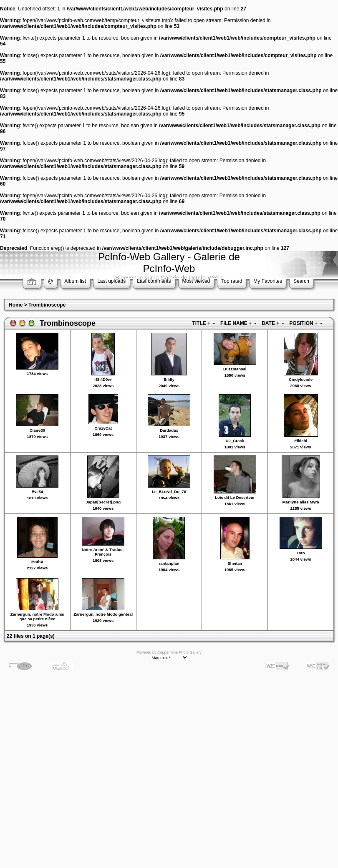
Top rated (232, 281)
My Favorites (268, 281)
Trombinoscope (47, 305)
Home (16, 305)
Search (301, 281)
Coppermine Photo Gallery (179, 652)
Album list (75, 281)
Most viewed (196, 281)
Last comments (154, 281)
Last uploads (111, 281)
